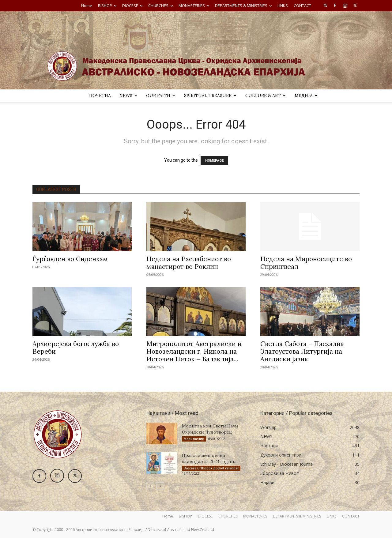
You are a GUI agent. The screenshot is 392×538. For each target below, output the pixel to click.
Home (87, 6)
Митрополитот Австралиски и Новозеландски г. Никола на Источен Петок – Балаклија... (194, 351)
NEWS (128, 96)
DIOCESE (132, 6)
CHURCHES (160, 6)
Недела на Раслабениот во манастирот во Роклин (189, 263)
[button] (326, 5)
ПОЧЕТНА (100, 96)
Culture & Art (266, 96)
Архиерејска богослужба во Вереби (76, 348)
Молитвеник (194, 439)
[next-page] (160, 486)
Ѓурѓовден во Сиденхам (70, 259)
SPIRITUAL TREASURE (210, 96)
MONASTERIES (194, 6)
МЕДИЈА (306, 96)
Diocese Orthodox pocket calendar (211, 468)
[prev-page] (150, 486)
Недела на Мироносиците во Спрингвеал (306, 263)
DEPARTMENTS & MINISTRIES (243, 6)
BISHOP (107, 6)
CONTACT (302, 6)
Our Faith (161, 96)
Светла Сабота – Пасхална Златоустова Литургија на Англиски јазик (302, 351)
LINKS (283, 6)
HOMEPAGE (214, 161)
